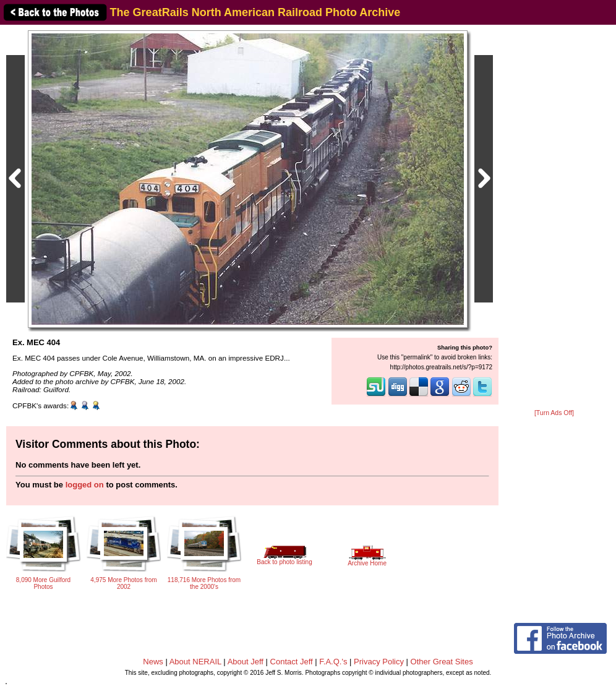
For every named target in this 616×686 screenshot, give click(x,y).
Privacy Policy (379, 662)
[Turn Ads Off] (554, 413)
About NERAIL (195, 662)
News (153, 662)
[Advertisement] (554, 218)
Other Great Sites (442, 662)
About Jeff (246, 662)
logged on (85, 485)
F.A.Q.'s (333, 662)
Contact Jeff (292, 662)
